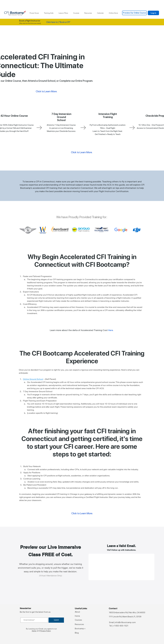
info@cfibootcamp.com (125, 622)
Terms (34, 631)
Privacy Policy (45, 631)
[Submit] (56, 620)
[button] (49, 13)
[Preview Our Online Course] (134, 13)
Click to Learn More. (82, 152)
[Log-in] (153, 13)
